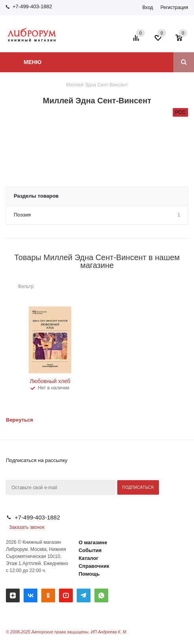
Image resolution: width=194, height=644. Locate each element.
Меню (33, 62)
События (90, 550)
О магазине (93, 542)
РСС (180, 112)
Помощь (89, 574)
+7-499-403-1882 (32, 6)
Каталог (89, 558)
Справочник (94, 566)
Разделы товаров (36, 196)
